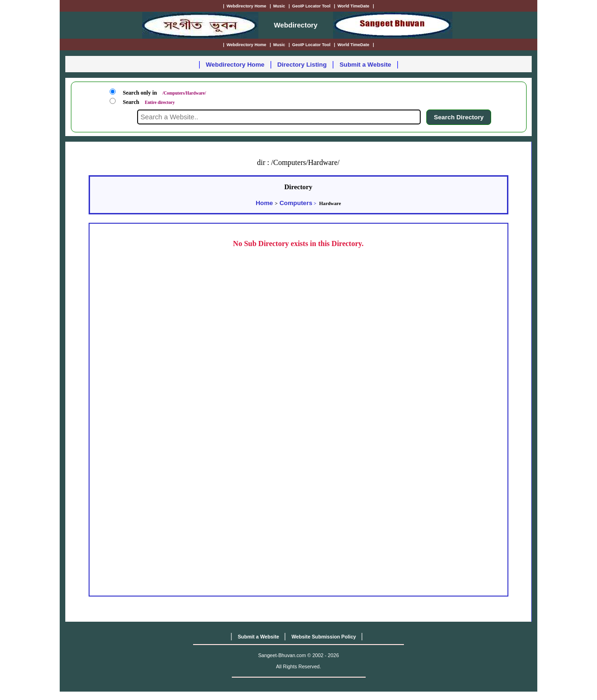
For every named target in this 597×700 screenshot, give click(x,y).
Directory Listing (302, 65)
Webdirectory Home (235, 65)
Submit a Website (365, 65)
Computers (296, 203)
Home (264, 203)
